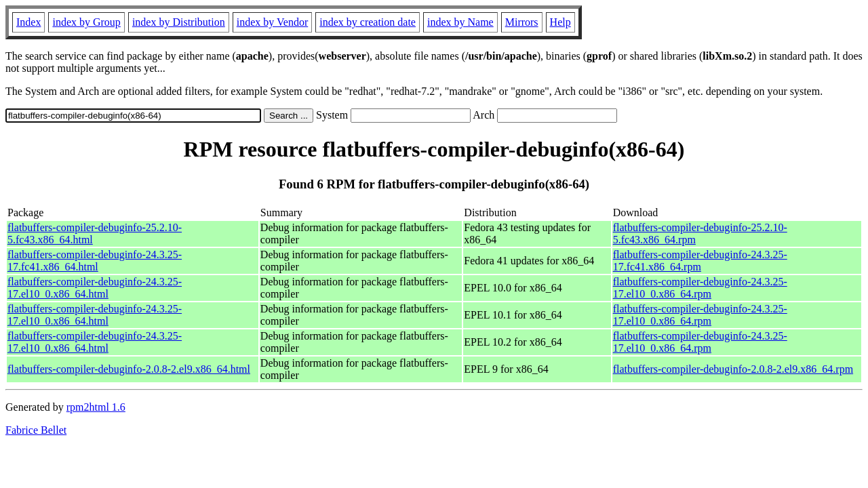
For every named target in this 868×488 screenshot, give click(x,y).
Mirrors (522, 22)
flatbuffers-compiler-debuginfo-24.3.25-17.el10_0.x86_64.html (95, 288)
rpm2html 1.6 (96, 407)
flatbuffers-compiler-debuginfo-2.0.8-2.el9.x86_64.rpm (733, 369)
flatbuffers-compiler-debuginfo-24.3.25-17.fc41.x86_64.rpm (700, 261)
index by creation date (368, 22)
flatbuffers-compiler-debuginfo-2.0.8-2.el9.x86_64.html (129, 369)
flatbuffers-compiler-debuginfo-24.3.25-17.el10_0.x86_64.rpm (700, 288)
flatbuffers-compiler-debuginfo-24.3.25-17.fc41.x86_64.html (95, 261)
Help (560, 22)
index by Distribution (179, 22)
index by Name (460, 22)
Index (28, 22)
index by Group (86, 22)
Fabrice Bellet (36, 430)
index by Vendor (272, 22)
